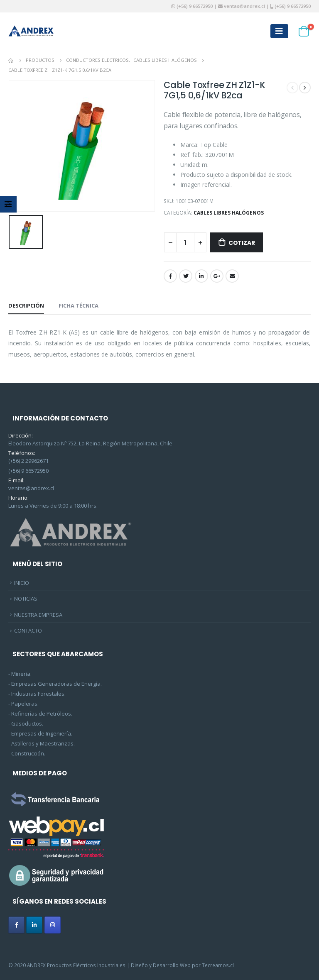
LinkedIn (201, 276)
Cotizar (242, 243)
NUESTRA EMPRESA (38, 615)
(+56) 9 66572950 (195, 6)
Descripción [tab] (26, 305)
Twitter (186, 276)
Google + (217, 276)
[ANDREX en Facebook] (16, 925)
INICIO (22, 583)
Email (232, 276)
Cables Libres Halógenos (229, 213)
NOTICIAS (26, 599)
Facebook (170, 276)
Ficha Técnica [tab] (79, 305)
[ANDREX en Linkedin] (34, 925)
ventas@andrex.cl (244, 6)
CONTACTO (28, 631)
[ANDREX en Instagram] (53, 925)
